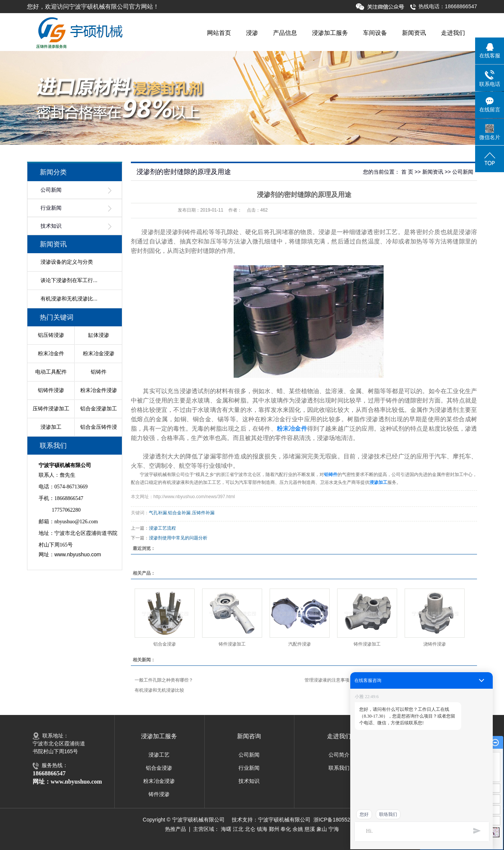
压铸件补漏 (203, 513)
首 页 (407, 172)
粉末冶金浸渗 (99, 353)
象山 (322, 829)
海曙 (226, 829)
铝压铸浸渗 (51, 335)
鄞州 (274, 829)
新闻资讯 (414, 33)
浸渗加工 (51, 427)
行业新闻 (51, 208)
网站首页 (219, 33)
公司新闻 (51, 190)
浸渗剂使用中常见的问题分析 (178, 538)
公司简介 (339, 755)
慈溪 (310, 829)
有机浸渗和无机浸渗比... (69, 299)
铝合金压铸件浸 (99, 427)
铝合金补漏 (179, 513)
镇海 (262, 829)
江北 (238, 829)
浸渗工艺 (159, 755)
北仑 (250, 829)
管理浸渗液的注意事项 (327, 680)
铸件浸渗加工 (232, 644)
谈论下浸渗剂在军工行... (69, 280)
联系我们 (339, 768)
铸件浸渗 (159, 794)
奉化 (286, 829)
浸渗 (252, 33)
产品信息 (285, 33)
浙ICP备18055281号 (337, 820)
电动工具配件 (51, 372)
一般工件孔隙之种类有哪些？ (164, 680)
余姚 (298, 829)
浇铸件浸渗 (435, 644)
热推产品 (175, 829)
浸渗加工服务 (330, 33)
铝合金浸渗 (165, 644)
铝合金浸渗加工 (99, 408)
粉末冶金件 (51, 353)
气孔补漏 (158, 513)
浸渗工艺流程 (162, 528)
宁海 (334, 829)
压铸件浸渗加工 (51, 408)
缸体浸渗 (99, 335)
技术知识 (51, 226)
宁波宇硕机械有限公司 (284, 820)
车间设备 (375, 33)
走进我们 (453, 33)
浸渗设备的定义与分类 (67, 262)
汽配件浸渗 (300, 644)
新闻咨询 (249, 736)
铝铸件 (99, 372)
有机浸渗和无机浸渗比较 (159, 690)
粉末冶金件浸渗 (99, 390)
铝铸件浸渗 (51, 390)
